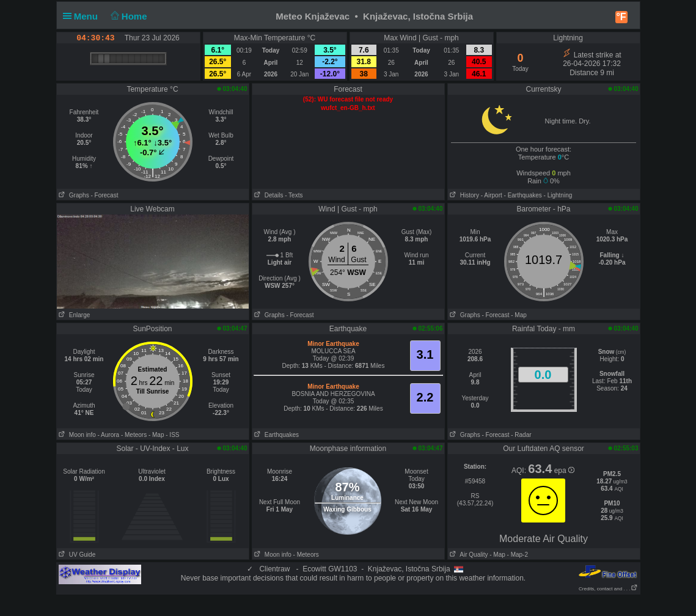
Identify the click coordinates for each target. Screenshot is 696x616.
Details (268, 195)
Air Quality (468, 555)
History (463, 195)
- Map (519, 315)
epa (564, 471)
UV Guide (76, 555)
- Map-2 (517, 555)
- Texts (294, 195)
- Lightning (558, 195)
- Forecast (104, 195)
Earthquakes (276, 435)
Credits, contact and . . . (608, 589)
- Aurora (109, 435)
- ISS (172, 435)
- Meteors (134, 435)
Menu (83, 16)
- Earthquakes (523, 195)
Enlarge (74, 315)
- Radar (521, 435)
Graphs (73, 195)
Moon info (76, 435)
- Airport (492, 195)
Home (127, 16)
